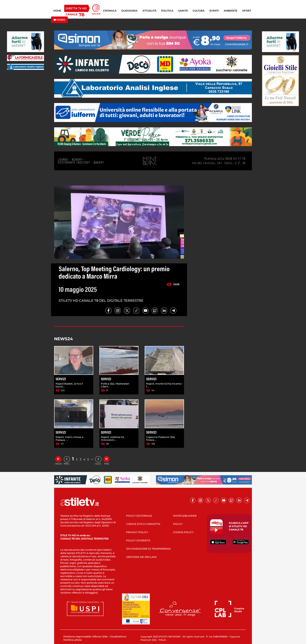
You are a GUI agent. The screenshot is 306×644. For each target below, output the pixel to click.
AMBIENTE (230, 11)
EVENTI (214, 11)
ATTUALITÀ (149, 11)
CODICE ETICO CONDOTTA (143, 524)
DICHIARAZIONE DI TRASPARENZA (148, 549)
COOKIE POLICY (183, 532)
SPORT (247, 11)
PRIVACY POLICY (137, 532)
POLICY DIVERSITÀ (138, 540)
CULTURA (199, 11)
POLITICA (167, 11)
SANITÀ (183, 11)
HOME (57, 11)
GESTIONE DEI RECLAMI (141, 557)
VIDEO (59, 20)
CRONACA (110, 11)
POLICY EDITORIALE (139, 516)
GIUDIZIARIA (129, 11)
